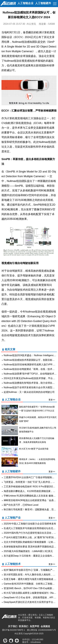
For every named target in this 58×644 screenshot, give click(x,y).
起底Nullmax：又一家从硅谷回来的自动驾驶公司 (29, 392)
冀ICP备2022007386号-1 (14, 630)
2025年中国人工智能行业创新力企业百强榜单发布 (30, 524)
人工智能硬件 (43, 3)
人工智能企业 (25, 3)
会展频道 (45, 626)
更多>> (52, 400)
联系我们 (24, 626)
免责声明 (34, 626)
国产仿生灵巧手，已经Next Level (21, 505)
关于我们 (13, 626)
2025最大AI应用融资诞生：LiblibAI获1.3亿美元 (28, 551)
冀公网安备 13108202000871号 (41, 630)
